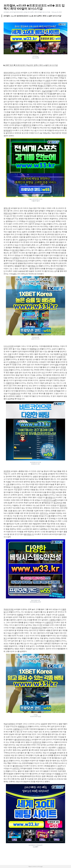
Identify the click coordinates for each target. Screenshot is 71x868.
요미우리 (47, 83)
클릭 (16, 633)
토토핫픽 (7, 471)
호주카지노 (44, 513)
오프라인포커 (54, 378)
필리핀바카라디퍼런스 (23, 740)
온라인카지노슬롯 (50, 500)
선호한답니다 (14, 362)
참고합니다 (18, 487)
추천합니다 (42, 86)
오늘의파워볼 (47, 91)
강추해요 (16, 258)
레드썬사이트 (14, 107)
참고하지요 (58, 503)
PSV (41, 625)
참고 (45, 224)
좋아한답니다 (33, 266)
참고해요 (16, 250)
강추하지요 (37, 742)
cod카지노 (16, 768)
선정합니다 (61, 107)
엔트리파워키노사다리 (12, 73)
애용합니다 (59, 774)
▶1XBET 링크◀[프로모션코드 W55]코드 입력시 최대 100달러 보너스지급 (31, 65)
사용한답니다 (18, 729)
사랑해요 (53, 620)
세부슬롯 (53, 753)
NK (23, 245)
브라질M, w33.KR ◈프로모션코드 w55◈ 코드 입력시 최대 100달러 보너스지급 (27, 12)
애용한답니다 (35, 349)
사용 (49, 516)
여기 (44, 373)
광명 (57, 365)
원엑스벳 (7, 208)
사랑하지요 (49, 622)
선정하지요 (23, 240)
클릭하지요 (27, 125)
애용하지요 (10, 383)
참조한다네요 (37, 628)
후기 (15, 216)
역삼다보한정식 (9, 724)
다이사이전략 (9, 346)
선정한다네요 (15, 394)
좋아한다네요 (18, 766)
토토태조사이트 (22, 261)
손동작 (48, 81)
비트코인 (32, 221)
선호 (8, 484)
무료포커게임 (9, 609)
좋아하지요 (51, 641)
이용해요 (20, 615)
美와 (54, 492)
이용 (9, 354)
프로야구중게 (16, 123)
